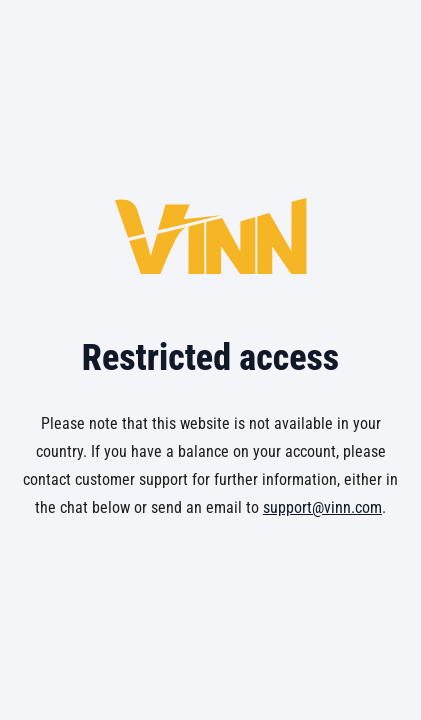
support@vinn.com (322, 507)
